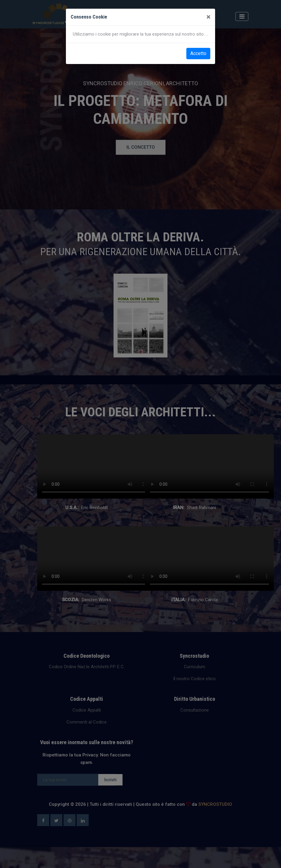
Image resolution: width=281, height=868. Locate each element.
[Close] (208, 17)
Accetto (198, 53)
